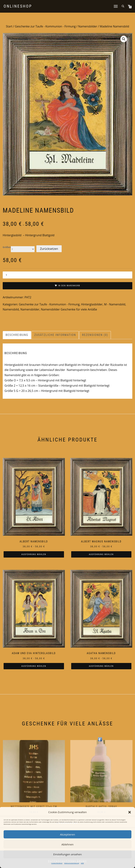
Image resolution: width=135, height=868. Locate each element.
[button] (130, 812)
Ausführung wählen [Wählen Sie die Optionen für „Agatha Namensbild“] (101, 666)
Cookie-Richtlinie (57, 863)
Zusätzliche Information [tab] (55, 335)
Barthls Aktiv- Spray (101, 807)
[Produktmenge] (67, 275)
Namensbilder (88, 26)
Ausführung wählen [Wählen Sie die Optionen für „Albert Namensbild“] (34, 554)
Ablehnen (67, 844)
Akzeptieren (67, 834)
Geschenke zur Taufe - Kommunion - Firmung (45, 26)
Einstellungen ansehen (68, 854)
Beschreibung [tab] (17, 335)
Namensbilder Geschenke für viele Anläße (69, 309)
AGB (82, 863)
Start (9, 26)
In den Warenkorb (69, 286)
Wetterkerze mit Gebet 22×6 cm (34, 807)
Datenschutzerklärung (72, 863)
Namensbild (11, 309)
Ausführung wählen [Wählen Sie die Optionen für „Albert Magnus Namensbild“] (101, 554)
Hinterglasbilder (92, 304)
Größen (7, 247)
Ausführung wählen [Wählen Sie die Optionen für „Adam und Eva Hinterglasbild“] (34, 666)
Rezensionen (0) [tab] (95, 335)
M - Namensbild (115, 304)
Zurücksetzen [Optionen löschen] (49, 249)
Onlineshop (18, 6)
